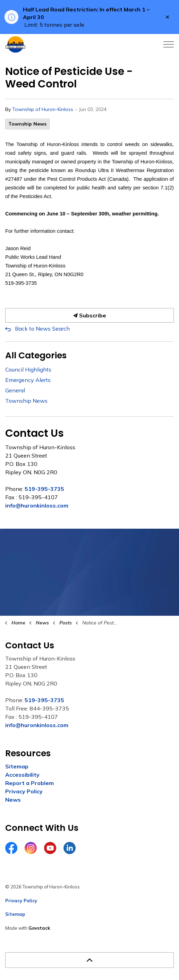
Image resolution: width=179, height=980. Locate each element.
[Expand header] (169, 44)
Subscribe (89, 315)
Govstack (39, 928)
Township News (27, 124)
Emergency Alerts (28, 380)
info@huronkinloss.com (37, 505)
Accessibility (22, 775)
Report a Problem (29, 783)
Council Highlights (28, 369)
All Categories (36, 355)
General (15, 390)
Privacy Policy (24, 791)
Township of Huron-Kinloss (43, 109)
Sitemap (17, 766)
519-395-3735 (44, 489)
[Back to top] (89, 960)
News (13, 800)
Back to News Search (42, 329)
